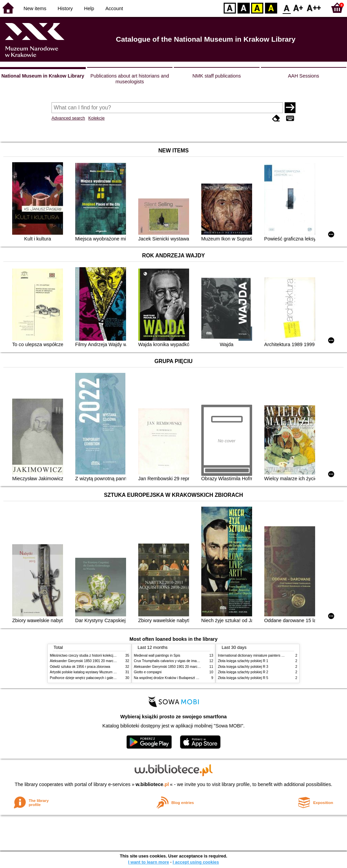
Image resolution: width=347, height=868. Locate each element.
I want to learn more (149, 862)
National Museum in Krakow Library (43, 76)
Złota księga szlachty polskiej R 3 (243, 667)
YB (257, 8)
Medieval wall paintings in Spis (157, 655)
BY (271, 8)
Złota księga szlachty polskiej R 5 (243, 678)
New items (35, 8)
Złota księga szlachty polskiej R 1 (243, 661)
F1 (298, 8)
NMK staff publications (217, 76)
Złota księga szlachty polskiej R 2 (243, 672)
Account (114, 8)
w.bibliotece (152, 784)
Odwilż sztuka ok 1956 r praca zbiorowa (80, 667)
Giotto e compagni (148, 672)
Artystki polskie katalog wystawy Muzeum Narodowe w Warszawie (100, 672)
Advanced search (68, 118)
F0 (287, 8)
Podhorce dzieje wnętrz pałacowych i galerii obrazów (90, 678)
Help (89, 8)
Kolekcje (96, 118)
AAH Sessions (304, 76)
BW (244, 8)
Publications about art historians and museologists (130, 79)
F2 (314, 8)
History (65, 8)
